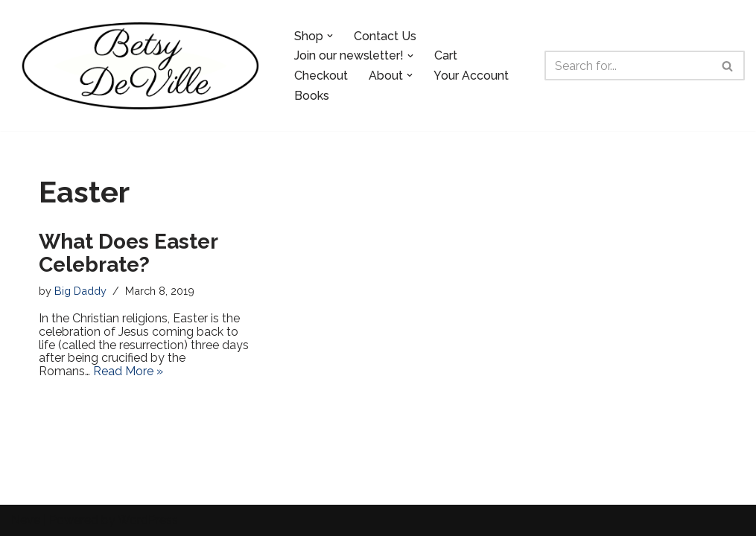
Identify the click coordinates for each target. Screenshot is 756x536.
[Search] (628, 66)
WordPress (148, 520)
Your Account (471, 76)
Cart (446, 55)
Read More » (128, 371)
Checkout (321, 76)
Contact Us (385, 36)
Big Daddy (80, 291)
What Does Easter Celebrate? (128, 253)
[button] (330, 36)
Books (312, 96)
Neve (26, 520)
